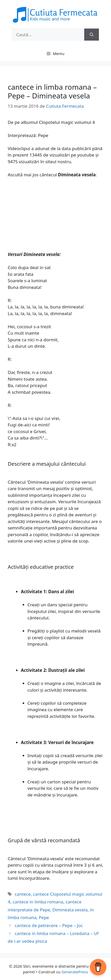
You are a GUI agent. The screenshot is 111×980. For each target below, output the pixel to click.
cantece (23, 894)
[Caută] (92, 35)
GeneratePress (75, 972)
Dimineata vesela (70, 910)
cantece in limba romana (38, 902)
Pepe (44, 917)
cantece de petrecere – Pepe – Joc (49, 925)
